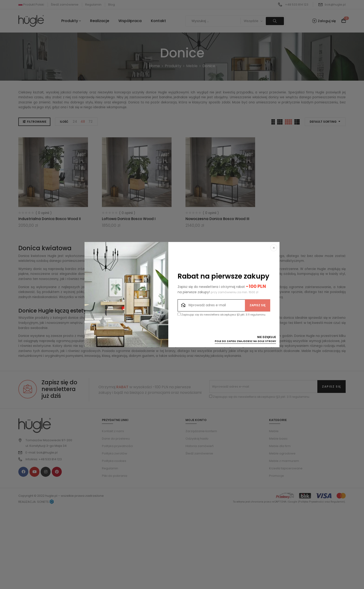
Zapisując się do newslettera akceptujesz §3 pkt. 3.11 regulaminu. (222, 314)
